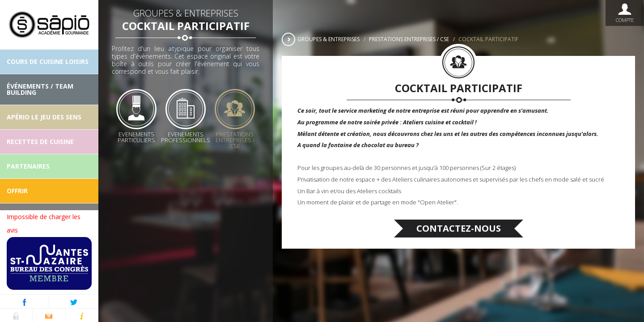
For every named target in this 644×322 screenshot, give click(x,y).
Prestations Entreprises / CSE (409, 39)
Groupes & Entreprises (328, 39)
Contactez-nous (459, 228)
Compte (625, 13)
